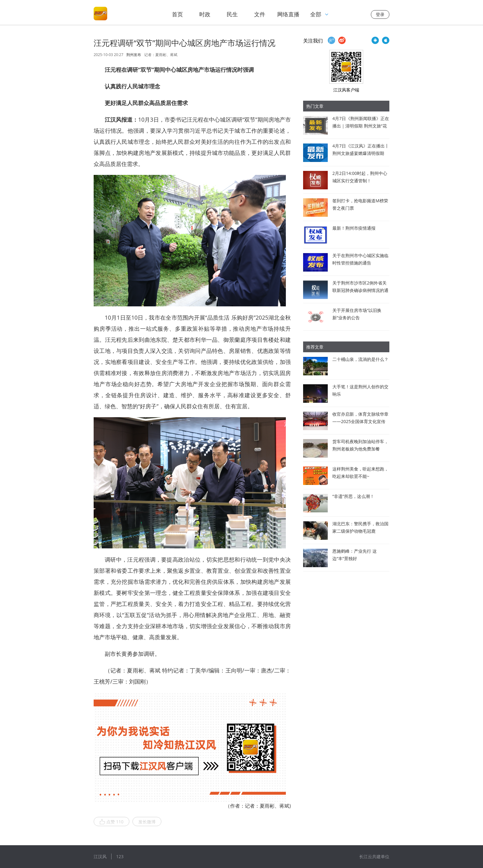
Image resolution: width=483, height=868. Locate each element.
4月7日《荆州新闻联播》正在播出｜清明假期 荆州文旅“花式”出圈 (361, 126)
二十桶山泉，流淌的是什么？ (360, 359)
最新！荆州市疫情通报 (354, 228)
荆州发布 (134, 55)
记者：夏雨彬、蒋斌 (161, 55)
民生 (232, 14)
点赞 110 (112, 822)
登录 (380, 14)
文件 (260, 14)
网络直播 (288, 14)
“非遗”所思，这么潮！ (353, 496)
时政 (205, 14)
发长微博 (147, 822)
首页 (177, 14)
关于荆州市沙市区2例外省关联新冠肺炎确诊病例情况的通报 (360, 290)
